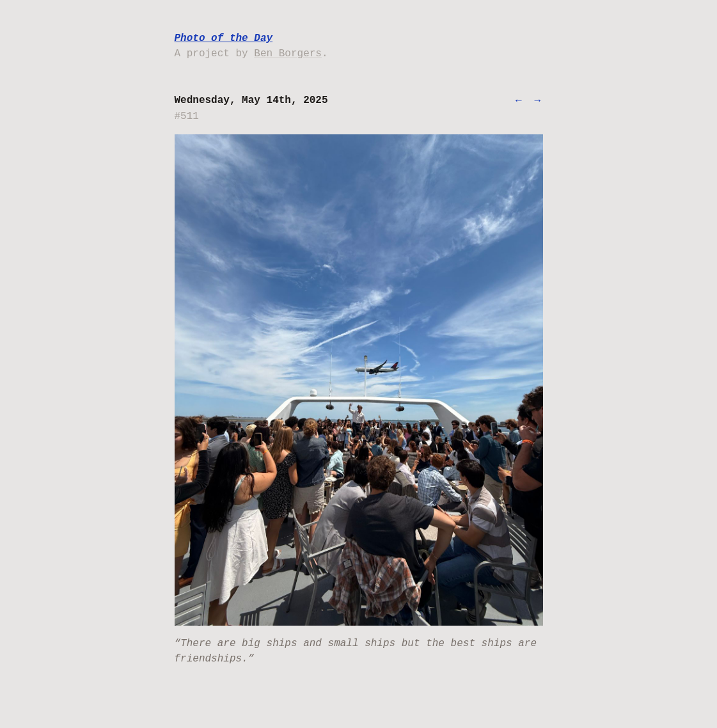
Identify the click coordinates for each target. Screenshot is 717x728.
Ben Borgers (288, 54)
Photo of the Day (224, 38)
